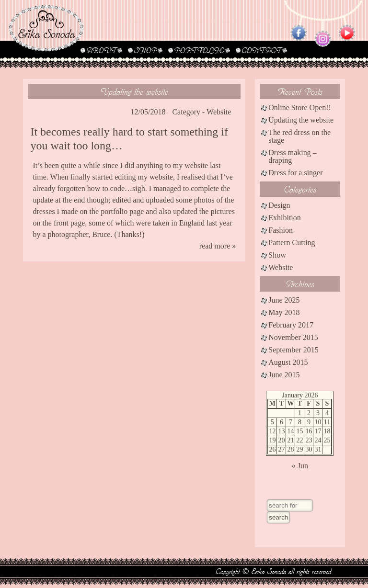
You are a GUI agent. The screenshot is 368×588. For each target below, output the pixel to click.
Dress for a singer (295, 173)
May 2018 (284, 312)
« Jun (300, 466)
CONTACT (261, 50)
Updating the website (134, 91)
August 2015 (288, 362)
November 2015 (293, 337)
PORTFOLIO (199, 50)
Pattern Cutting (292, 243)
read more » (218, 246)
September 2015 (293, 350)
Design (279, 205)
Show (277, 255)
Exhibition (285, 218)
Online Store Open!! (300, 107)
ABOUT (101, 50)
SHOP (145, 50)
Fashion (281, 230)
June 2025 (284, 300)
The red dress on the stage (299, 136)
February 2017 (291, 325)
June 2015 (284, 375)
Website (219, 112)
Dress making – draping (292, 156)
